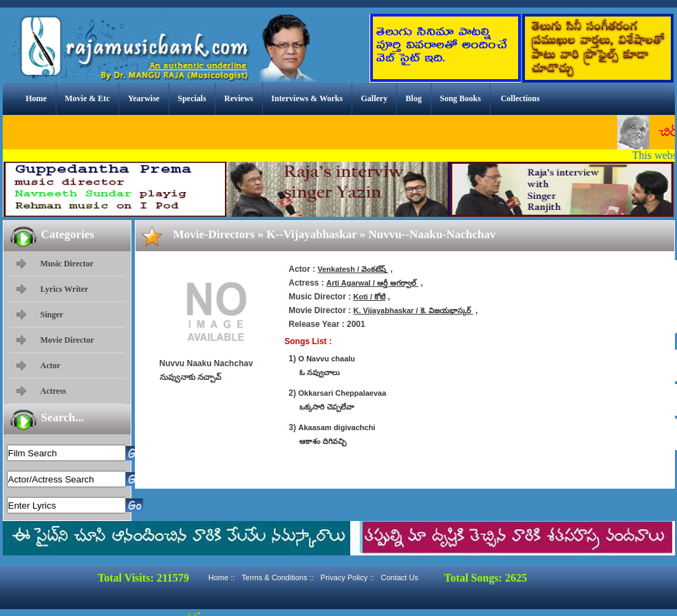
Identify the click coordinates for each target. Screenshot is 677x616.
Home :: (222, 577)
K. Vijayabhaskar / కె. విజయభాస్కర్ (413, 310)
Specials (192, 98)
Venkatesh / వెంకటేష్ (353, 269)
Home (36, 98)
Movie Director (67, 340)
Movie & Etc (87, 98)
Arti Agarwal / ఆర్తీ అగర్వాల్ (372, 283)
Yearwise (144, 98)
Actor (51, 365)
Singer (52, 315)
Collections (520, 98)
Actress (54, 391)
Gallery (375, 98)
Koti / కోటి (370, 297)
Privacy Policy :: (347, 577)
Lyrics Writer (65, 289)
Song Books (460, 98)
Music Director (67, 264)
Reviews (239, 98)
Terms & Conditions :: (278, 577)
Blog (414, 98)
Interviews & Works (307, 98)
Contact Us (399, 577)
